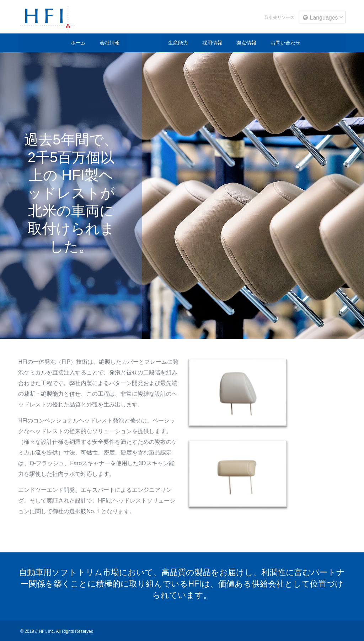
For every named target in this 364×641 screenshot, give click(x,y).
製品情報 (144, 43)
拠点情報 (246, 43)
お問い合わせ (285, 43)
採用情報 (212, 43)
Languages (320, 18)
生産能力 (178, 43)
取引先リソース (279, 17)
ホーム (78, 43)
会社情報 (110, 43)
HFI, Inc (46, 631)
